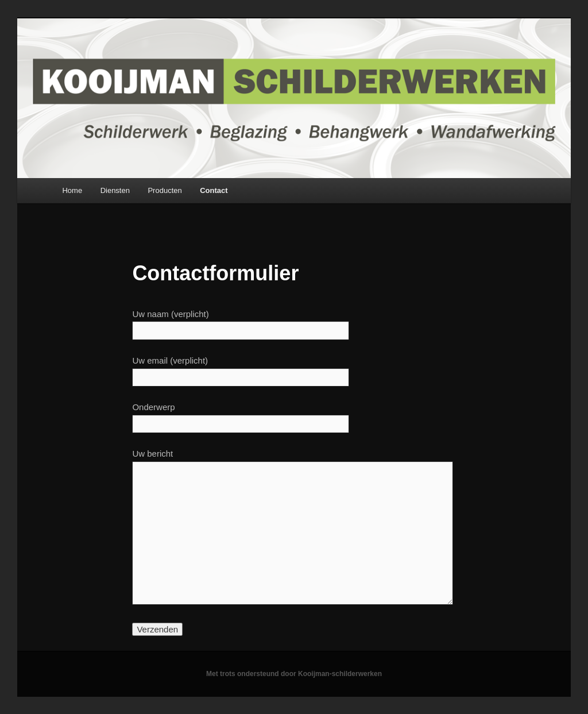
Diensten (115, 190)
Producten (165, 190)
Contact (214, 190)
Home (72, 190)
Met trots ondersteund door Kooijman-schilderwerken (294, 674)
